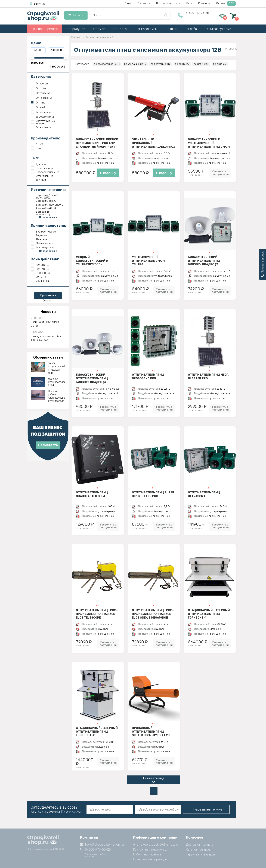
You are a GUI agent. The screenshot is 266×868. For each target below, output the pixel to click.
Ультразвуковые (219, 29)
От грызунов (76, 29)
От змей (99, 29)
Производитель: (46, 138)
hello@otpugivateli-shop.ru (102, 845)
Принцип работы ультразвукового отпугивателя (57, 396)
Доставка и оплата (200, 845)
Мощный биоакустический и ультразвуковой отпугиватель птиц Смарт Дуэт (97, 261)
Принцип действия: (48, 225)
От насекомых (147, 29)
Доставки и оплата (168, 3)
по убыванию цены (135, 64)
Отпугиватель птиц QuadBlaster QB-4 (92, 494)
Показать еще (154, 778)
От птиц (171, 29)
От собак (192, 29)
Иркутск (37, 4)
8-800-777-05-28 (197, 13)
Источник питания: (48, 190)
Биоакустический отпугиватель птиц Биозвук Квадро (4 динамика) (92, 378)
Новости (48, 312)
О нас (128, 3)
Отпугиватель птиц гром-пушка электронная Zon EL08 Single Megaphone (153, 614)
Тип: (35, 158)
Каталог (76, 15)
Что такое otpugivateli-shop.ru (155, 845)
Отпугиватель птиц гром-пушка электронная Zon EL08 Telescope (97, 614)
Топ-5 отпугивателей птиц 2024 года (57, 368)
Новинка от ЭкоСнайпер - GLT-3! (46, 324)
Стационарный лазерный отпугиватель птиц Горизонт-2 (97, 732)
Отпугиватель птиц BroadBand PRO (148, 377)
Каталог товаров (198, 849)
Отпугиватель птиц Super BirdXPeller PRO (153, 494)
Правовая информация (150, 859)
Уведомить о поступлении (220, 173)
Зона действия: (45, 259)
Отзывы (226, 3)
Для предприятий (45, 29)
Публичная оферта (147, 854)
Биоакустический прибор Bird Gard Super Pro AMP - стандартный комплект (97, 143)
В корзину (108, 173)
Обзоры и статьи (48, 357)
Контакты (204, 3)
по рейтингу (182, 64)
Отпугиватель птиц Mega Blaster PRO (208, 377)
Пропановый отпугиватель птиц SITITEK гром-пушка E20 (151, 732)
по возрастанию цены (107, 64)
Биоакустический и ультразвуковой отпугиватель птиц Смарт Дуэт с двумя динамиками (210, 143)
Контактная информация (152, 849)
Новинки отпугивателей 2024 (57, 382)
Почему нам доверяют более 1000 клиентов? (48, 338)
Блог (189, 3)
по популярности (161, 64)
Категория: (41, 77)
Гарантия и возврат (201, 854)
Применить (48, 295)
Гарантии (144, 3)
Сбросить (48, 301)
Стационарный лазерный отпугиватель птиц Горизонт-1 (209, 614)
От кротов (121, 29)
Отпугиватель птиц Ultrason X (204, 494)
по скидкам (220, 64)
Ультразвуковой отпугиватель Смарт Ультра (149, 261)
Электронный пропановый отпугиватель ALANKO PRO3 (153, 143)
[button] (98, 135)
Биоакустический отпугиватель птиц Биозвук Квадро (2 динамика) (204, 261)
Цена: (36, 43)
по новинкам (201, 64)
